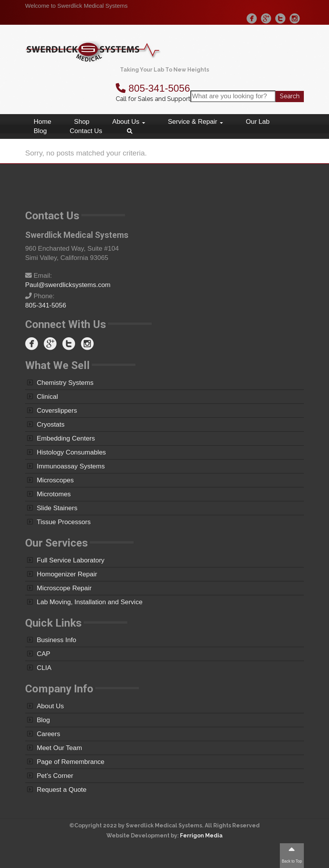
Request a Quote (62, 790)
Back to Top (292, 854)
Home (42, 122)
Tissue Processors (64, 522)
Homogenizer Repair (67, 574)
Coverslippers (57, 411)
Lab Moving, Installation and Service (90, 602)
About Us (129, 122)
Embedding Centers (66, 438)
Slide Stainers (57, 508)
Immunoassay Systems (71, 466)
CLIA (44, 668)
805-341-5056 (153, 88)
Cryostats (51, 425)
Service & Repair (195, 122)
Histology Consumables (71, 452)
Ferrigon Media (201, 836)
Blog (40, 131)
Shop (82, 122)
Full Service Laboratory (71, 560)
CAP (44, 654)
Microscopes (55, 480)
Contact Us (86, 131)
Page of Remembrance (71, 762)
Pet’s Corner (55, 776)
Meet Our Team (59, 748)
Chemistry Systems (65, 383)
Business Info (57, 640)
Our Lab (258, 122)
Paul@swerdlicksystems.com (68, 285)
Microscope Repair (64, 588)
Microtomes (54, 494)
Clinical (47, 397)
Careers (48, 734)
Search (290, 96)
